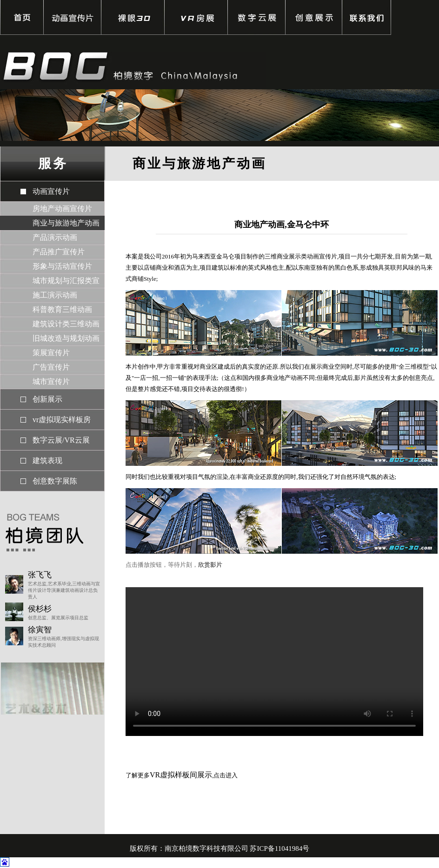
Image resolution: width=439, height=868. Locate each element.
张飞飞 (40, 575)
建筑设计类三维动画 (66, 324)
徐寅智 (40, 630)
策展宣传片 (51, 353)
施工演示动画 (55, 295)
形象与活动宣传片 (62, 266)
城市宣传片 (51, 381)
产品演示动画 (55, 237)
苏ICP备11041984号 (279, 848)
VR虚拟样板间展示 (181, 775)
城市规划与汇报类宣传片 (66, 282)
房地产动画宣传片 (62, 209)
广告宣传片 (51, 367)
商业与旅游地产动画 (66, 223)
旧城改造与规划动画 (66, 338)
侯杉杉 (40, 609)
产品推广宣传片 (59, 252)
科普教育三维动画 (62, 309)
